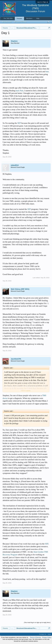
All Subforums (7, 22)
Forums (19, 19)
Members (29, 18)
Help (38, 18)
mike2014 (15, 165)
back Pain (19, 91)
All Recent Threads (20, 22)
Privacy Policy (47, 637)
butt (47, 72)
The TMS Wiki (8, 18)
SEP (19, 123)
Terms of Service (36, 637)
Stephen (14, 41)
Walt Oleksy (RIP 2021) (20, 289)
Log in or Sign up (42, 2)
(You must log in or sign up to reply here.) (37, 622)
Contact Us (43, 634)
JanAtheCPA (16, 359)
